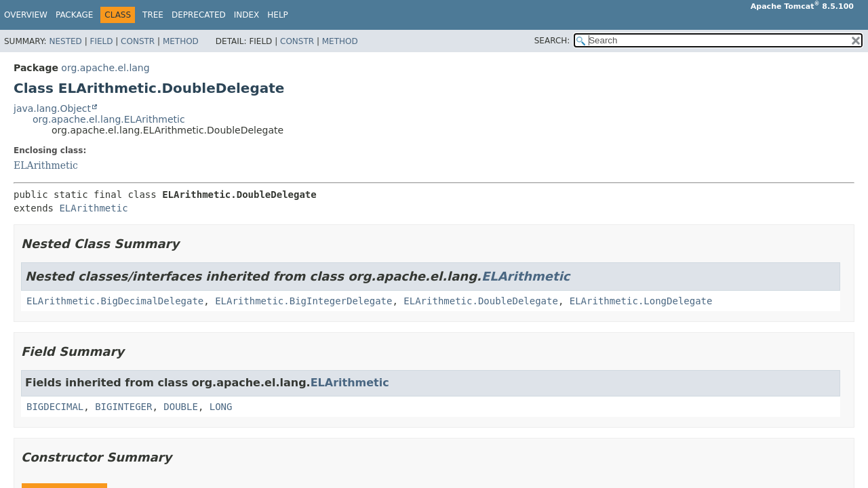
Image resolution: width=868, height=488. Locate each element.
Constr (138, 41)
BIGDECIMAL (55, 407)
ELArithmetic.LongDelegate (641, 301)
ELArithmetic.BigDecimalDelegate (115, 301)
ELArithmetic (46, 165)
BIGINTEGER (123, 407)
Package (74, 15)
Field (101, 41)
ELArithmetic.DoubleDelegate (481, 301)
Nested (65, 41)
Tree (153, 15)
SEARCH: (552, 41)
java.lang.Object (52, 108)
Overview (26, 15)
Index (247, 15)
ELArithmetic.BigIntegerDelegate (303, 301)
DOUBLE (181, 407)
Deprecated (199, 15)
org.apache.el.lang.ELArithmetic (109, 119)
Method (181, 41)
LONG (221, 407)
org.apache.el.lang (105, 68)
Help (278, 15)
